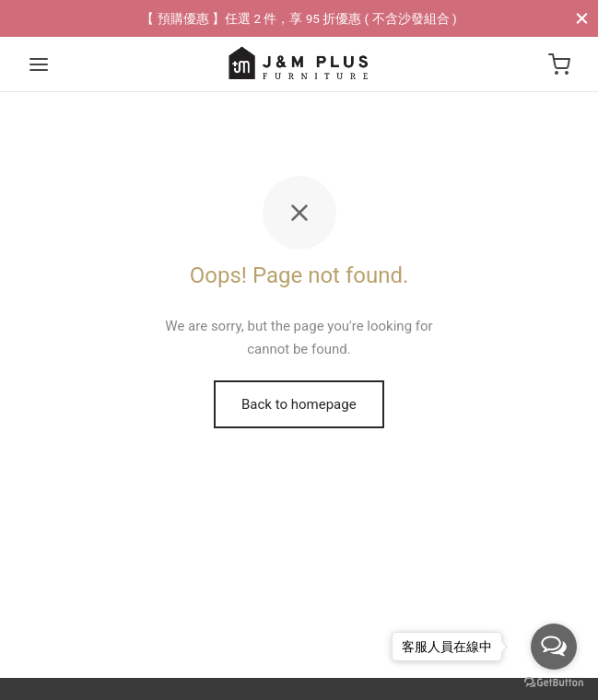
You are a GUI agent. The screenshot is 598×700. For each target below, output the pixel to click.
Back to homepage (299, 404)
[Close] (582, 18)
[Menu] (39, 64)
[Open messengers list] (554, 647)
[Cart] (559, 64)
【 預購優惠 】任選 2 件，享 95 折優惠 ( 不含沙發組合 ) (299, 18)
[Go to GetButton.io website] (554, 682)
